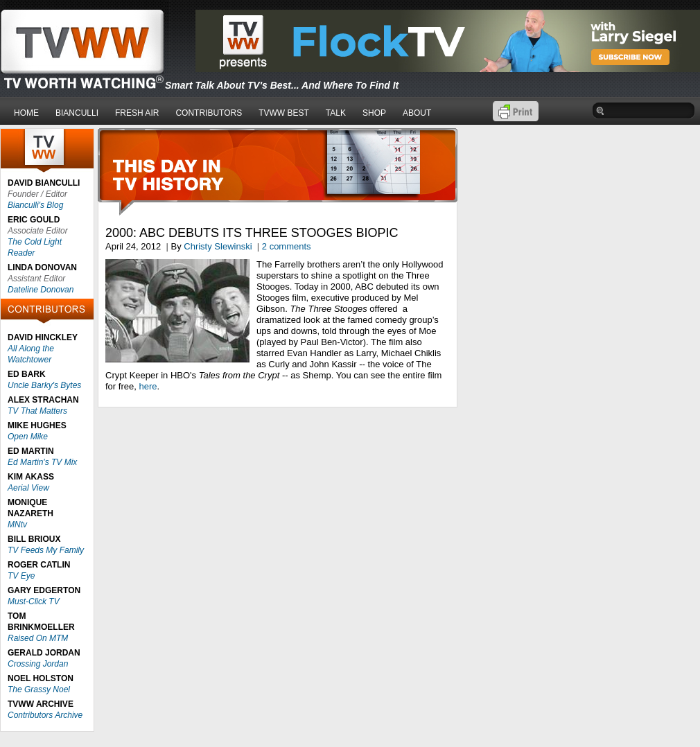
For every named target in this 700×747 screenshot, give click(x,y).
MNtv (17, 525)
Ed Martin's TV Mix (42, 462)
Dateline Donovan (41, 290)
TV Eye (21, 576)
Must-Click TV (34, 601)
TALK (336, 113)
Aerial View (28, 488)
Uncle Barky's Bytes (44, 385)
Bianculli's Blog (35, 205)
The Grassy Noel (39, 689)
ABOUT (417, 113)
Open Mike (28, 437)
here (148, 386)
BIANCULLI (77, 113)
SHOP (374, 113)
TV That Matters (37, 411)
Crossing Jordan (38, 664)
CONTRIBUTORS (209, 113)
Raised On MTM (38, 638)
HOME (26, 113)
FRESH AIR (137, 113)
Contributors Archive (45, 715)
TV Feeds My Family (46, 550)
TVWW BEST (284, 113)
